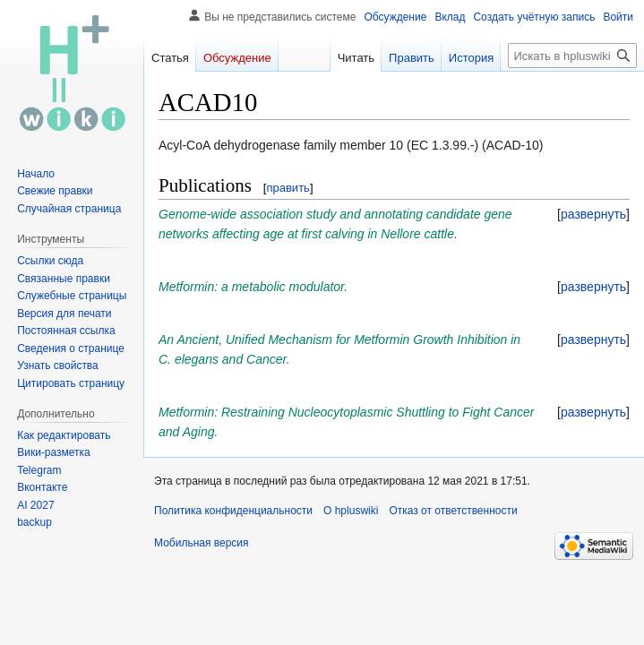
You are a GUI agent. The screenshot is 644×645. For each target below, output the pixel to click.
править (288, 188)
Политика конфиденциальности (233, 511)
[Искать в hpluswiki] (572, 56)
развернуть (593, 214)
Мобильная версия (202, 543)
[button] (593, 214)
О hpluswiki (351, 511)
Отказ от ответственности (453, 511)
